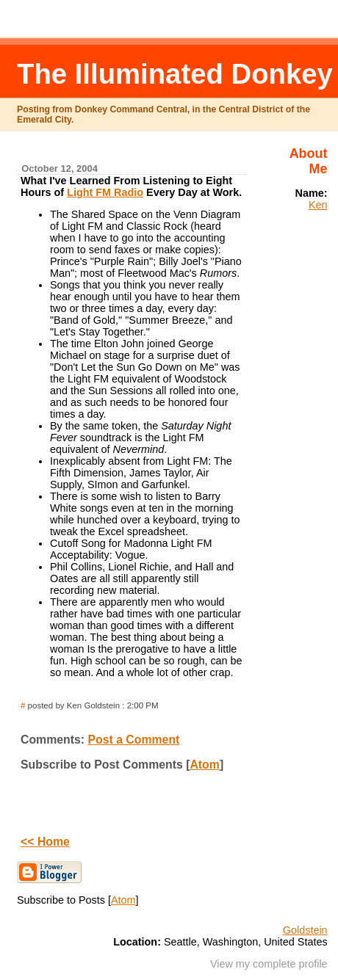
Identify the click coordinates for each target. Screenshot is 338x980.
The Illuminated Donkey (175, 74)
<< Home (45, 842)
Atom (204, 765)
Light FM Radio (105, 192)
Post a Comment (133, 740)
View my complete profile (269, 964)
